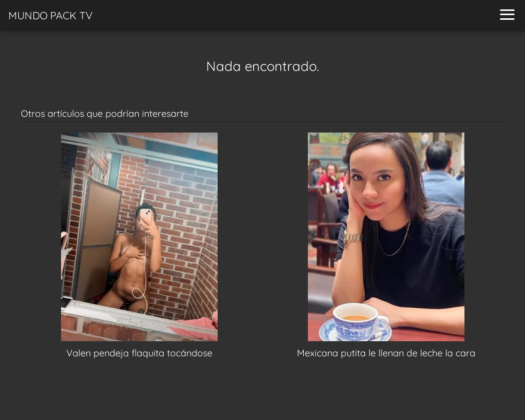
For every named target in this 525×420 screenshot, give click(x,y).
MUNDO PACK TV (50, 15)
